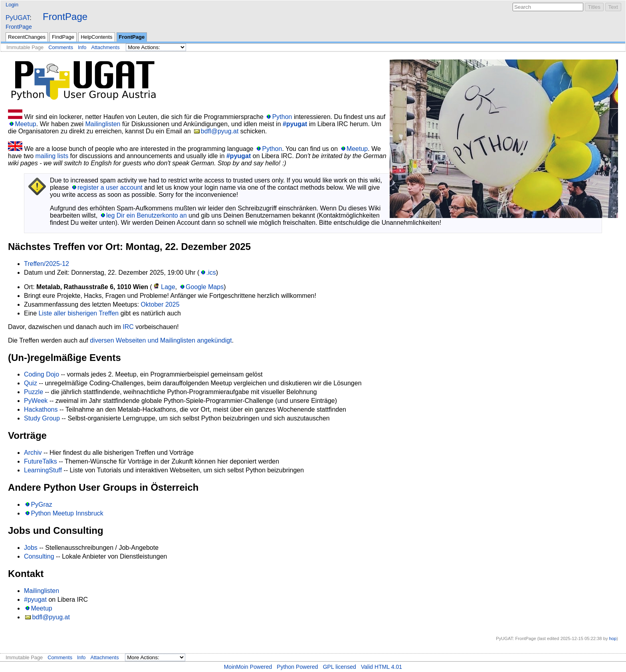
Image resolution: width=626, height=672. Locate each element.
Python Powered (297, 667)
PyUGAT (18, 18)
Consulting (39, 556)
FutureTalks (41, 461)
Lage (168, 287)
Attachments (105, 47)
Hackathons (41, 409)
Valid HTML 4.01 (381, 667)
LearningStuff (43, 470)
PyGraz (41, 504)
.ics (211, 273)
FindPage (63, 37)
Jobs (31, 548)
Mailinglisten (103, 124)
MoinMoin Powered (248, 667)
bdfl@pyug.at (220, 131)
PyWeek (36, 401)
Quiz (31, 383)
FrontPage (65, 17)
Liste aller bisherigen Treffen (78, 313)
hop (613, 638)
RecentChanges (27, 37)
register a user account (110, 187)
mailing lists (52, 156)
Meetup (25, 124)
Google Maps (205, 287)
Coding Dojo (42, 374)
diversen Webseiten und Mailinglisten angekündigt (161, 340)
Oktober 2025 (160, 304)
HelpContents (96, 37)
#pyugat (295, 124)
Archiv (33, 453)
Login (12, 5)
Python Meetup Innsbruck (67, 513)
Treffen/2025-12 (47, 264)
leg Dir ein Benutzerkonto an (147, 215)
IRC (128, 327)
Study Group (42, 418)
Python (282, 117)
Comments (61, 47)
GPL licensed (340, 667)
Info (82, 47)
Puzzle (34, 392)
